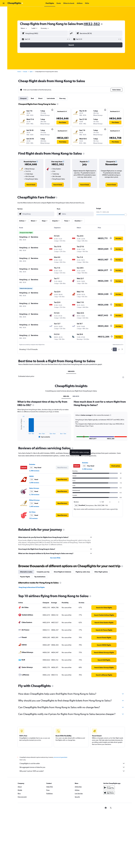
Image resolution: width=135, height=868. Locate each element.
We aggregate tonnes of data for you (72, 767)
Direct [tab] (40, 98)
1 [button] (115, 349)
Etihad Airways (34, 500)
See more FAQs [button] (55, 558)
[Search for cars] (4, 19)
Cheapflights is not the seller (72, 763)
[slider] (126, 215)
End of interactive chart (19, 436)
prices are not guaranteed (60, 757)
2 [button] (119, 349)
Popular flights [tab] (25, 577)
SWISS (31, 476)
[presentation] (102, 24)
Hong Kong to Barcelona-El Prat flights (32, 587)
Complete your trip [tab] (43, 572)
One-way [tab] (62, 98)
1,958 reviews (34, 483)
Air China (32, 512)
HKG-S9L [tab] (66, 396)
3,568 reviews (34, 471)
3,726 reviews (34, 495)
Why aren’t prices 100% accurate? (72, 771)
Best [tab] (32, 98)
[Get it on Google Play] (109, 788)
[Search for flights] (4, 10)
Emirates (32, 464)
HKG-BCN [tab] (71, 371)
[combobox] (24, 28)
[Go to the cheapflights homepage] (15, 3)
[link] (31, 185)
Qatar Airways (34, 488)
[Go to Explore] (4, 23)
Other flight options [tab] (101, 572)
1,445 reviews (34, 506)
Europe (25, 72)
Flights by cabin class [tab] (83, 572)
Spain (31, 72)
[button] (4, 3)
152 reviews (33, 518)
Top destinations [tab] (40, 577)
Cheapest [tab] (23, 98)
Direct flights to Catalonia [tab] (63, 572)
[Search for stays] (4, 14)
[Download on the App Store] (109, 793)
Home (19, 72)
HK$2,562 (92, 24)
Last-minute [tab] (51, 98)
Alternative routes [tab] (26, 572)
